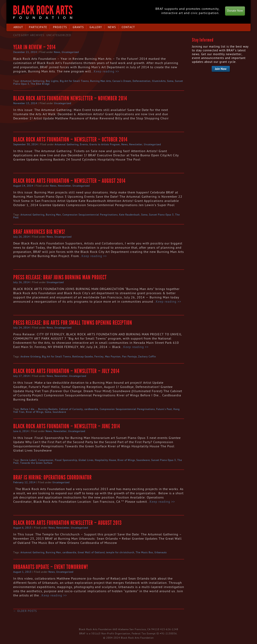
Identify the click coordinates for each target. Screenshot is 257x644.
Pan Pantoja (129, 357)
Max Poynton (113, 357)
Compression (46, 460)
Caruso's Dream (122, 81)
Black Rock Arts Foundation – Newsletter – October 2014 (70, 139)
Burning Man (53, 215)
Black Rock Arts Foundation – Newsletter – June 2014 (67, 426)
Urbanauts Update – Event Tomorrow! (51, 567)
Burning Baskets (48, 409)
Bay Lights (52, 81)
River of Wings (35, 412)
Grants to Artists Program (105, 144)
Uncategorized (70, 52)
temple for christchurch (120, 552)
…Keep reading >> (105, 71)
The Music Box (144, 552)
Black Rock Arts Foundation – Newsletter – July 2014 (66, 371)
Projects (60, 27)
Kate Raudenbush (129, 215)
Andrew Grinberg (31, 357)
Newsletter (136, 144)
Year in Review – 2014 (34, 47)
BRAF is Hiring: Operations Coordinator (53, 477)
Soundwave (59, 412)
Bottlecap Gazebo (83, 357)
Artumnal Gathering (32, 81)
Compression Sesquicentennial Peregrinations (90, 215)
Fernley (99, 357)
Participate (38, 27)
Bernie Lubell (29, 460)
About (18, 27)
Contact (128, 27)
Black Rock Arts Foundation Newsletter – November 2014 (70, 98)
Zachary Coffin (147, 357)
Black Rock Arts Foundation (43, 12)
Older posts (25, 611)
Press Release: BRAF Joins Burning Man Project (60, 277)
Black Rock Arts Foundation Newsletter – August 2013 (67, 523)
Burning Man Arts (101, 81)
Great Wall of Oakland (91, 552)
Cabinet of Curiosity (71, 409)
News (112, 27)
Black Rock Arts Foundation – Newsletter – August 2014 (69, 181)
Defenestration (142, 81)
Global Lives (86, 460)
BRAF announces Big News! (39, 232)
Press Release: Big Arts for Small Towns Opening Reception (73, 323)
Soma (170, 81)
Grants (78, 27)
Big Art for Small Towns (74, 81)
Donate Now (235, 11)
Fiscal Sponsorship (66, 460)
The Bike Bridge (40, 84)
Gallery (96, 27)
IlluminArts (159, 81)
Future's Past (164, 409)
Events (84, 144)
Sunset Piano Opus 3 (161, 215)
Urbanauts (161, 552)
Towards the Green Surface (36, 463)
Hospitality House (105, 460)
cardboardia (91, 409)
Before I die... (29, 409)
